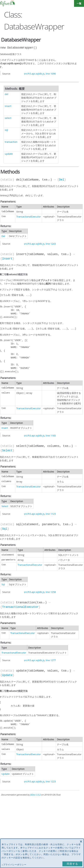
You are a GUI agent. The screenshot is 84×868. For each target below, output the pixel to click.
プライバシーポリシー (15, 865)
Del (62, 180)
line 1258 (51, 592)
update (9, 154)
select (8, 118)
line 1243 (51, 244)
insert (8, 106)
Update (7, 675)
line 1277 (51, 660)
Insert (7, 259)
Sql (5, 529)
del (7, 94)
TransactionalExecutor (29, 217)
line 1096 (51, 74)
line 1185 (51, 435)
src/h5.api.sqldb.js (34, 74)
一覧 (79, 3)
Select (7, 450)
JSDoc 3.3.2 (35, 795)
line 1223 (51, 781)
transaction (11, 142)
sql (6, 130)
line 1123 (51, 514)
